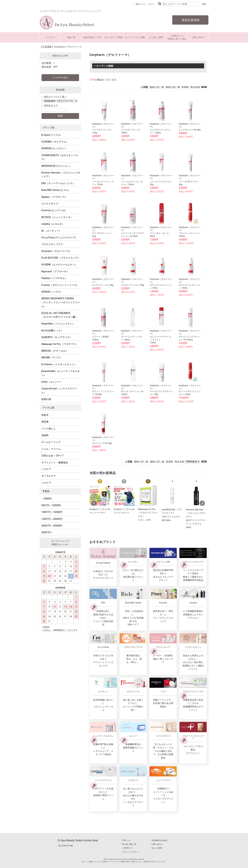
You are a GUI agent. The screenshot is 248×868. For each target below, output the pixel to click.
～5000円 (46, 499)
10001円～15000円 (52, 512)
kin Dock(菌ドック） (52, 330)
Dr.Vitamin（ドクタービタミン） (59, 364)
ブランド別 (48, 128)
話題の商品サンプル (92, 37)
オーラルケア (49, 476)
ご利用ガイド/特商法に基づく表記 (177, 37)
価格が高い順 (173, 87)
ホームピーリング (51, 442)
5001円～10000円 (51, 505)
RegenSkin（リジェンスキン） (58, 324)
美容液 (45, 422)
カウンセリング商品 (113, 37)
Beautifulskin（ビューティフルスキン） (61, 373)
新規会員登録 (190, 20)
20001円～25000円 (52, 526)
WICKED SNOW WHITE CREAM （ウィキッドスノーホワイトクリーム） (61, 302)
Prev (94, 503)
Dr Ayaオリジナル (51, 135)
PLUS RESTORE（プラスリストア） (61, 258)
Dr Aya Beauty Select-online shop (78, 840)
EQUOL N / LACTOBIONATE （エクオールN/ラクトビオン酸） (60, 315)
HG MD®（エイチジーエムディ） (59, 265)
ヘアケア (46, 469)
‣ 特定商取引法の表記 (159, 840)
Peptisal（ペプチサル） (54, 278)
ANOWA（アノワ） (52, 357)
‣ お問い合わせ (156, 844)
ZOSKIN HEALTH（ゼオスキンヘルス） (60, 157)
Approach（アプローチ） (55, 271)
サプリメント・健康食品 (55, 462)
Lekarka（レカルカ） (53, 224)
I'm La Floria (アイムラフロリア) (58, 238)
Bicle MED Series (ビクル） (56, 190)
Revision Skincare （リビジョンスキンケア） (61, 175)
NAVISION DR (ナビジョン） (56, 166)
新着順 (185, 87)
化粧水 (45, 415)
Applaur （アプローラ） (54, 197)
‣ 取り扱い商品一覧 (129, 844)
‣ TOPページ (126, 840)
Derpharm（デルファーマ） (56, 251)
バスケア (46, 483)
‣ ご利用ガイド (127, 848)
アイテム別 (48, 408)
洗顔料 (45, 435)
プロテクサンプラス (52, 244)
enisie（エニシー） (52, 382)
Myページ (141, 4)
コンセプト (50, 37)
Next (202, 503)
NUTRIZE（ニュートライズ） (57, 217)
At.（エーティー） (51, 231)
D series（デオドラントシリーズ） (60, 285)
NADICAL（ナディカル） (55, 351)
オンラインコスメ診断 (135, 37)
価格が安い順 (157, 87)
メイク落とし (49, 429)
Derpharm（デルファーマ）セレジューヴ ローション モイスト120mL (161, 337)
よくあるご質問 (156, 37)
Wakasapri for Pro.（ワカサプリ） (60, 344)
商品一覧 (71, 37)
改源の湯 (46, 399)
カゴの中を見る (60, 78)
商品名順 (195, 87)
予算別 (46, 491)
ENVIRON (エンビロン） (54, 148)
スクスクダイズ (50, 204)
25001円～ (47, 532)
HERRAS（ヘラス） (52, 292)
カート (152, 4)
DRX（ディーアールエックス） (58, 183)
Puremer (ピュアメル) (53, 210)
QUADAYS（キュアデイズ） (57, 337)
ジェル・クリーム (51, 449)
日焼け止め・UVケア (53, 456)
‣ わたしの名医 (156, 848)
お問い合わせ (198, 37)
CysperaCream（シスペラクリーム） (59, 390)
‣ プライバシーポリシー (131, 852)
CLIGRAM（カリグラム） (55, 142)
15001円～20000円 (52, 519)
